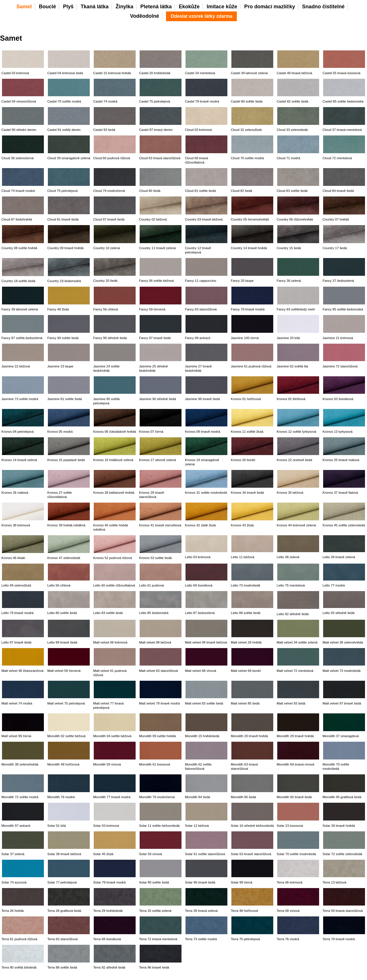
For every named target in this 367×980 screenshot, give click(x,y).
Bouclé (47, 7)
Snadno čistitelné (323, 7)
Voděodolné (145, 16)
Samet (24, 7)
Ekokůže (189, 7)
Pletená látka (156, 7)
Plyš (68, 7)
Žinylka (124, 7)
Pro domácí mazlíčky (270, 7)
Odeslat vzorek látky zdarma (201, 16)
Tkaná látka (95, 7)
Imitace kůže (222, 7)
